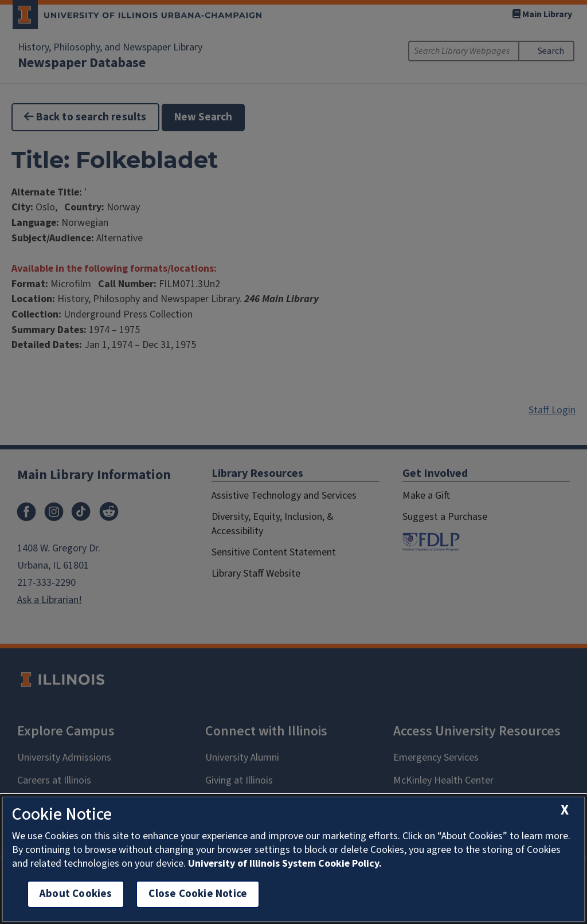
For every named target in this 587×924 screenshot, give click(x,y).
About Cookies (76, 894)
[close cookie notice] (565, 810)
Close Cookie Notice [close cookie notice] (198, 894)
